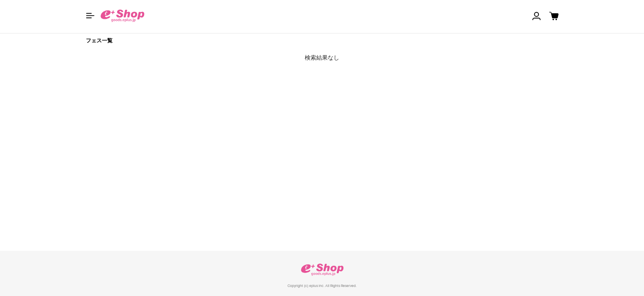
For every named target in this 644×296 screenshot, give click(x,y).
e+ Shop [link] (322, 269)
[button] (90, 16)
